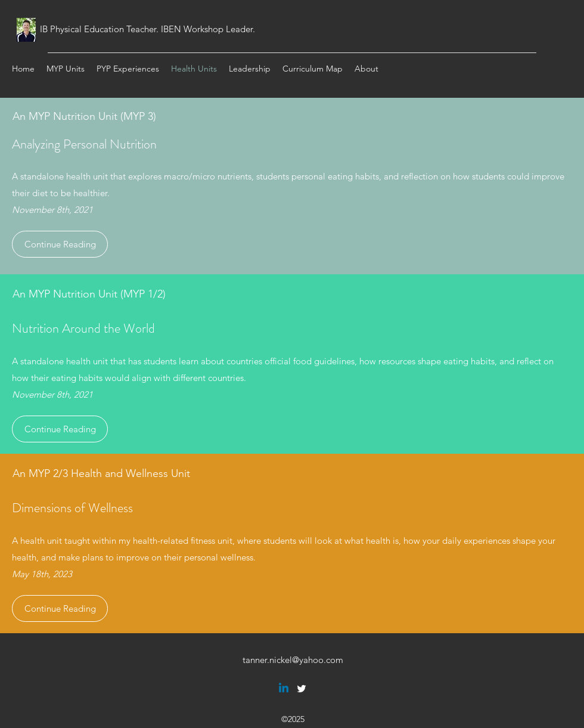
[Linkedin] (284, 689)
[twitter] (302, 689)
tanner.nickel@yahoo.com (293, 660)
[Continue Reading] (60, 244)
